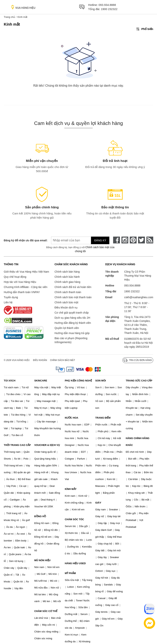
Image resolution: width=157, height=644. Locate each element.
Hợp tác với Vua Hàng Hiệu (20, 282)
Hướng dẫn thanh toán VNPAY (22, 292)
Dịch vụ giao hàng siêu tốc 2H (72, 318)
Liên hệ (8, 302)
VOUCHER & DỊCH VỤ (47, 445)
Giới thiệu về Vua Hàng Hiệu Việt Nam (26, 272)
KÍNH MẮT (71, 489)
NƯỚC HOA (71, 418)
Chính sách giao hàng (67, 282)
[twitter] (141, 240)
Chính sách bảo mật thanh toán (73, 297)
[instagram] (125, 240)
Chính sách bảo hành (67, 277)
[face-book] (117, 240)
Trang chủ (9, 17)
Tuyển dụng (11, 297)
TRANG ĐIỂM (103, 418)
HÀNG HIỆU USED (75, 563)
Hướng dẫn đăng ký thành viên (73, 323)
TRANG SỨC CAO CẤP (139, 381)
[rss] (150, 240)
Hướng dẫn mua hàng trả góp (72, 333)
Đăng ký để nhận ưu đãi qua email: (23, 240)
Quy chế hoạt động (15, 277)
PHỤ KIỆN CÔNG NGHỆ (78, 381)
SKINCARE (41, 381)
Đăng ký (100, 240)
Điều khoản (40, 360)
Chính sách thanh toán (68, 292)
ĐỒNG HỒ (40, 516)
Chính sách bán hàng (67, 272)
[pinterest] (133, 240)
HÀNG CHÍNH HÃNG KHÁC (138, 442)
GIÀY (98, 503)
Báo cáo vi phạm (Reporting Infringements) (71, 340)
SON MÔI (101, 381)
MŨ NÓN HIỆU (42, 560)
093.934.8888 (107, 5)
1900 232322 (109, 9)
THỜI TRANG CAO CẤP (17, 445)
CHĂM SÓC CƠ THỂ (46, 611)
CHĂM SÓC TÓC (74, 519)
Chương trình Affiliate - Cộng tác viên (26, 287)
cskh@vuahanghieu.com (139, 297)
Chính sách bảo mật (66, 302)
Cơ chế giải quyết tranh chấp (72, 313)
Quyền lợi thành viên (67, 328)
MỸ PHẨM (70, 573)
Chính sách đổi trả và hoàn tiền (73, 287)
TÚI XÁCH (10, 381)
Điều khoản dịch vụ (66, 307)
